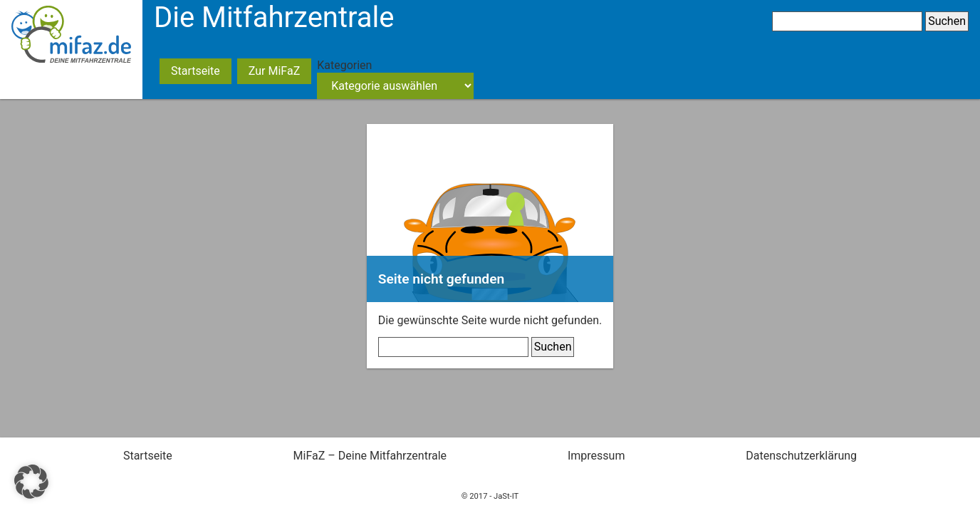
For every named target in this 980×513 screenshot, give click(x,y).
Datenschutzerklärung (801, 456)
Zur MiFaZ (274, 71)
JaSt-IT (506, 496)
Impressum (596, 456)
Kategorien (344, 65)
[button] (31, 482)
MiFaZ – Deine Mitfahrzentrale (370, 456)
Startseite (196, 71)
